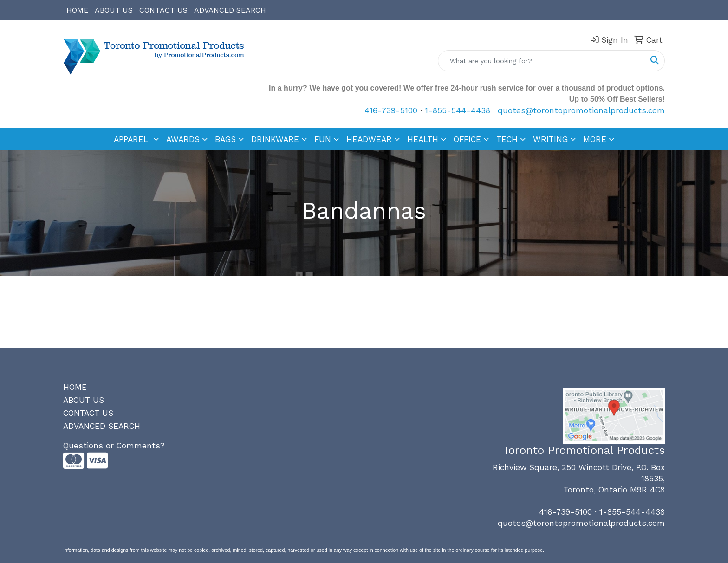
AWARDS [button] (183, 139)
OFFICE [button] (467, 139)
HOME (77, 10)
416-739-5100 (391, 110)
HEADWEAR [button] (369, 139)
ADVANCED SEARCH (230, 10)
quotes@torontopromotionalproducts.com (581, 110)
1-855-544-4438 (458, 110)
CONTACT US (163, 10)
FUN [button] (323, 139)
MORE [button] (595, 139)
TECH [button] (507, 139)
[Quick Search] (542, 61)
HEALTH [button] (423, 139)
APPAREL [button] (132, 139)
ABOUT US (114, 10)
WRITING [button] (550, 139)
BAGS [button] (225, 139)
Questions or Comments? (114, 446)
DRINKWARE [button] (275, 139)
